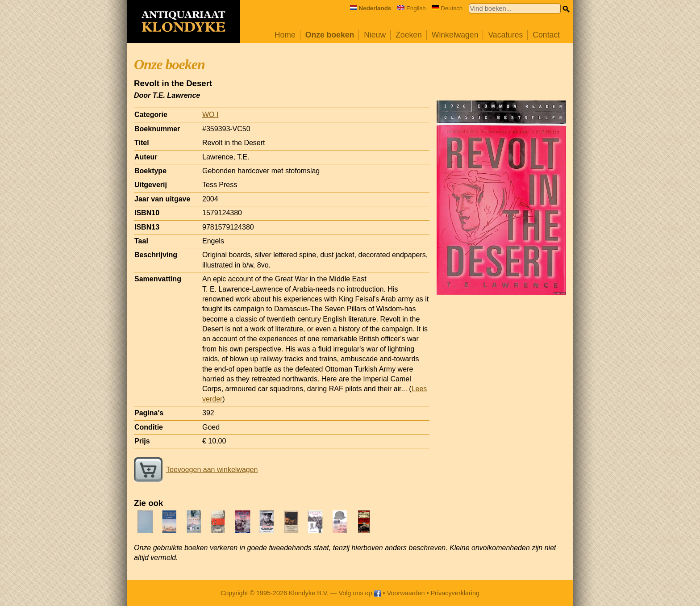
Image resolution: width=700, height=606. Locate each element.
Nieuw (375, 35)
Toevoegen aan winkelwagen (196, 470)
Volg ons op (360, 593)
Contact (546, 35)
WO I (210, 115)
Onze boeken (330, 35)
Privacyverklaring (455, 593)
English (412, 8)
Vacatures (505, 35)
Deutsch (447, 8)
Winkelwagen (455, 35)
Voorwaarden (406, 593)
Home (285, 35)
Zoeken (409, 35)
